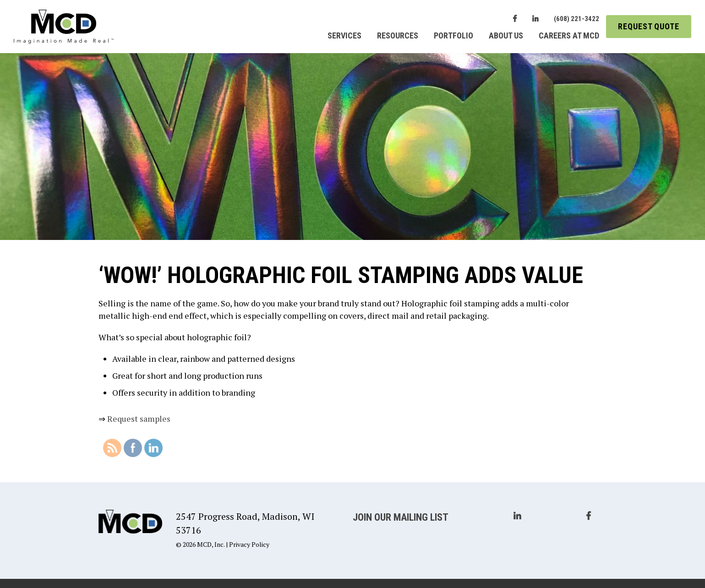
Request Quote (649, 26)
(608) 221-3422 (577, 19)
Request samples (139, 419)
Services (344, 35)
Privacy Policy (249, 544)
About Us (506, 35)
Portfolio (454, 35)
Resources (398, 35)
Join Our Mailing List (401, 517)
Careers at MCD (569, 35)
